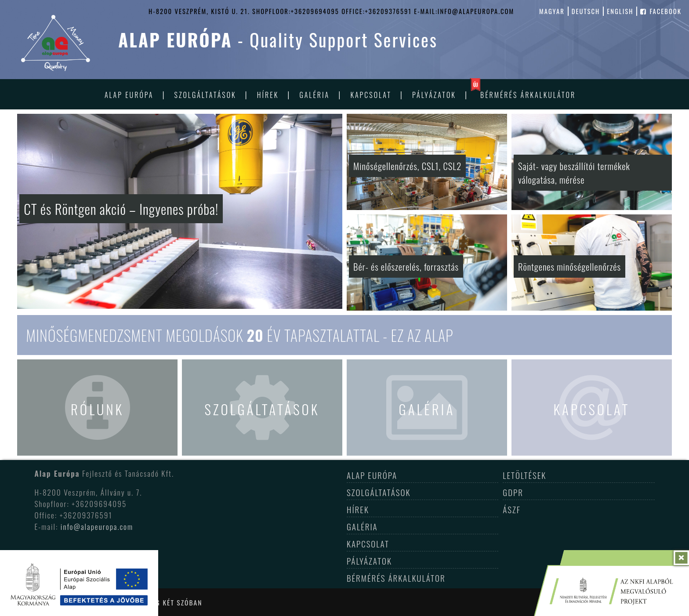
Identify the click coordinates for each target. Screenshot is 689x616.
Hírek (268, 95)
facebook (661, 11)
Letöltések (524, 475)
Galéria (314, 95)
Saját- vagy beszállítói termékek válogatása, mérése (574, 173)
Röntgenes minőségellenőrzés (569, 266)
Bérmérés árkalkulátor (528, 95)
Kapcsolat (371, 95)
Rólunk (97, 409)
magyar (552, 11)
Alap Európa (129, 95)
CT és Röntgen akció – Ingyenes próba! (121, 209)
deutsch (586, 11)
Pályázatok (434, 95)
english (620, 11)
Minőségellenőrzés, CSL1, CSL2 (407, 166)
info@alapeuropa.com (97, 526)
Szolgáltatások (205, 95)
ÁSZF (512, 509)
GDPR (513, 492)
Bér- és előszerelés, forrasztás (406, 266)
